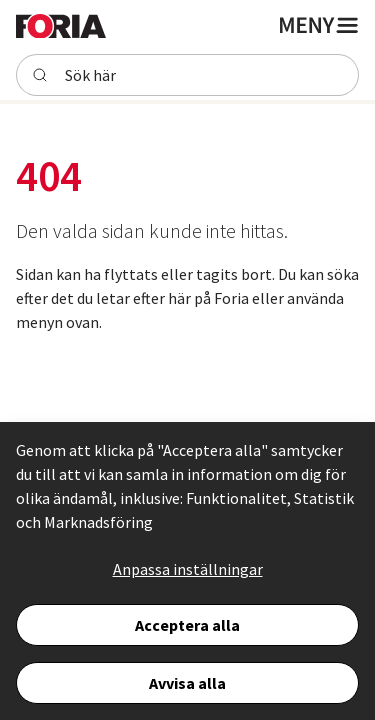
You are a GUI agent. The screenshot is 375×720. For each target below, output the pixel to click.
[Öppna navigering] (317, 25)
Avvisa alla (187, 683)
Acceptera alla (187, 625)
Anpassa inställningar (188, 569)
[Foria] (61, 25)
